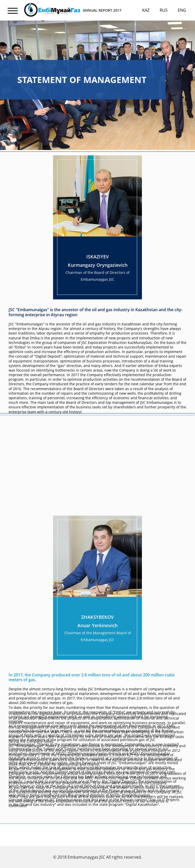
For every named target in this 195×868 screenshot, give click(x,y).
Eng (182, 10)
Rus (164, 10)
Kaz (146, 10)
